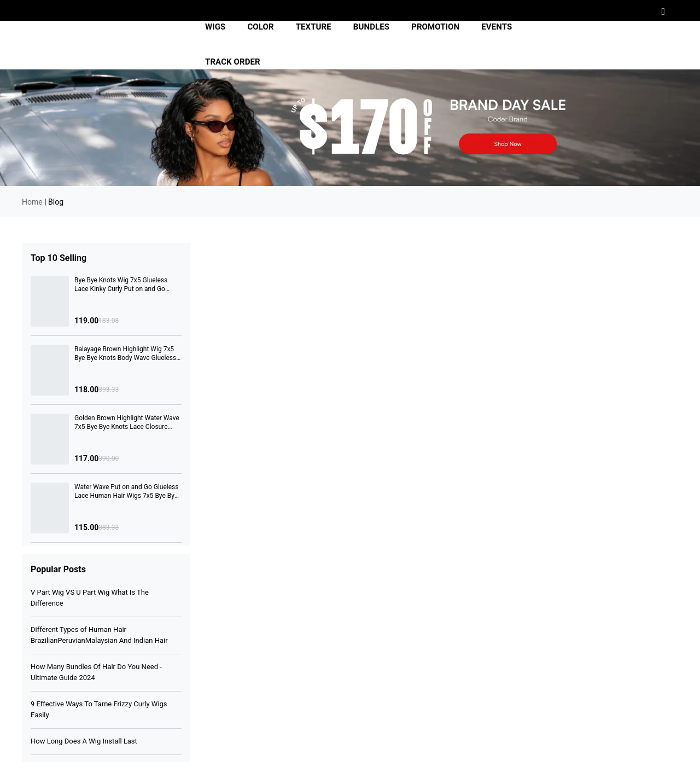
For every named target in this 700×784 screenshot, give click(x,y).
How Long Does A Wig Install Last (84, 741)
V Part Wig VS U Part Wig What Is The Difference (90, 598)
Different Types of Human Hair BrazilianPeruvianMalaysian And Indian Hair (99, 635)
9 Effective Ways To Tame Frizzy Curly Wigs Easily (99, 709)
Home (32, 202)
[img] (100, 45)
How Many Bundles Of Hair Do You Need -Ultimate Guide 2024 (96, 672)
